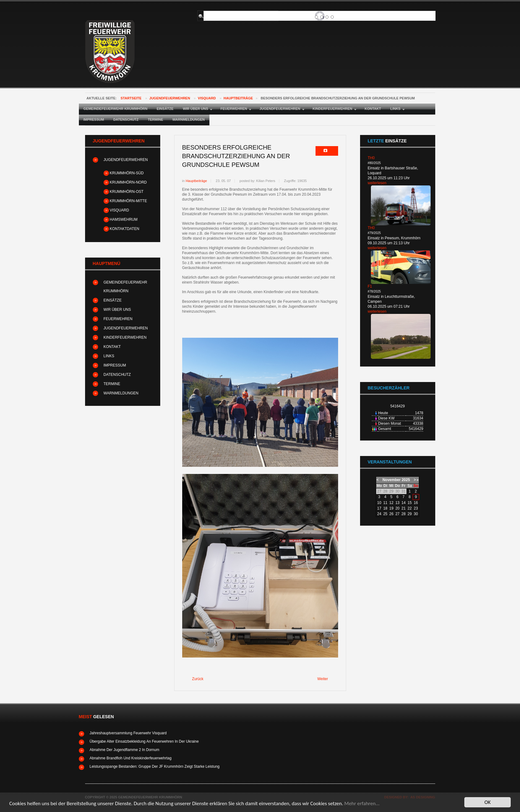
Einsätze (113, 300)
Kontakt (112, 347)
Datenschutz (117, 375)
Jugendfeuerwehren (170, 98)
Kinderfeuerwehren (125, 337)
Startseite (131, 98)
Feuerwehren (118, 319)
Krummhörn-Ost (127, 192)
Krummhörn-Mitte (129, 201)
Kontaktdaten (125, 229)
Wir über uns (117, 310)
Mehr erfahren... (362, 803)
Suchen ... (206, 11)
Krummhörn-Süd (127, 173)
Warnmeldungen (121, 393)
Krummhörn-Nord (128, 182)
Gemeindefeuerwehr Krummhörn (125, 287)
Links (109, 356)
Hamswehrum (124, 219)
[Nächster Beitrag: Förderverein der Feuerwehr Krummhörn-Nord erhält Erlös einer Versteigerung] (325, 679)
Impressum (115, 365)
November (391, 480)
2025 (406, 480)
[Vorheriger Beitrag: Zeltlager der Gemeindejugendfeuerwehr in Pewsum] (195, 679)
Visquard (207, 98)
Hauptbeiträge (238, 98)
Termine (112, 384)
